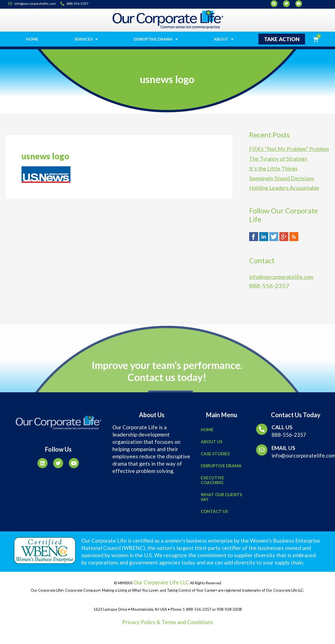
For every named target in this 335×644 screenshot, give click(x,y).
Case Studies (215, 454)
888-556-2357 (289, 435)
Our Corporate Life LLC (161, 582)
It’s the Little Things (273, 169)
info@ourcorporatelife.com (281, 278)
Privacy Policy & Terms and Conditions (168, 622)
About (224, 39)
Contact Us (214, 511)
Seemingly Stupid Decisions (282, 179)
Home (32, 39)
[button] (282, 39)
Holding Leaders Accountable (284, 189)
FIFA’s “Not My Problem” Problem (289, 149)
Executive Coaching (213, 480)
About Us (212, 442)
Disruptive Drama (156, 39)
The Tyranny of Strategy (278, 159)
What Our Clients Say (221, 497)
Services (86, 39)
